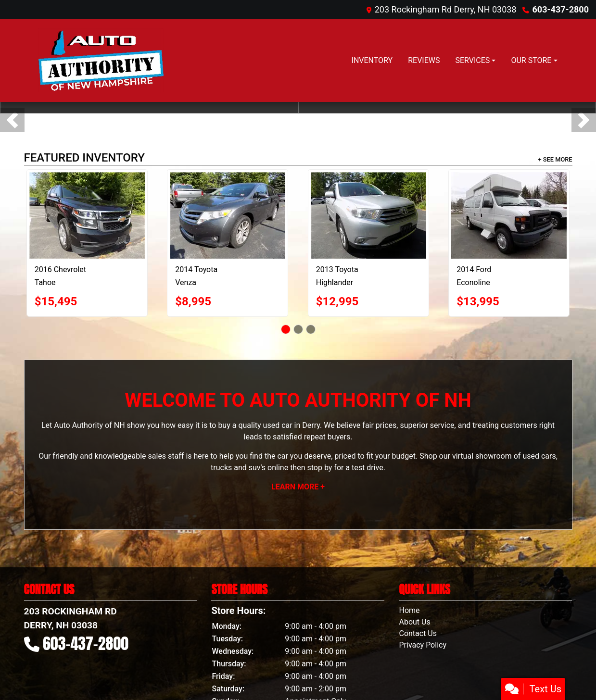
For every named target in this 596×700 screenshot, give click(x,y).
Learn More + (298, 487)
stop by (319, 468)
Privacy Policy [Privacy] (423, 645)
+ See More (555, 159)
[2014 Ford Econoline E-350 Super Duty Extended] (509, 215)
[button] (12, 120)
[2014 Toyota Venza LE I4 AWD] (228, 215)
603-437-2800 (561, 9)
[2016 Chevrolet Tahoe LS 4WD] (87, 215)
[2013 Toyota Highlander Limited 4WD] (368, 215)
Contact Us (418, 633)
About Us (414, 622)
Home (409, 610)
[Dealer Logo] (100, 61)
